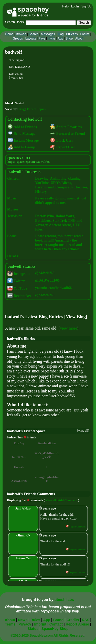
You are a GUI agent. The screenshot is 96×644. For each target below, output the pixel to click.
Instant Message (23, 141)
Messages (48, 34)
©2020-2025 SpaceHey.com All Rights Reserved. (48, 635)
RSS (86, 620)
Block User (62, 141)
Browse (21, 34)
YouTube (17, 288)
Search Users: (15, 22)
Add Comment (68, 500)
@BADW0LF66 (47, 280)
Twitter (16, 281)
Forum (85, 34)
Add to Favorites (66, 127)
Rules (35, 620)
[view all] (83, 431)
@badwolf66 (45, 295)
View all (51, 500)
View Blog (76, 317)
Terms (10, 624)
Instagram (18, 274)
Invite (51, 39)
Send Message (21, 134)
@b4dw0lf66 (45, 273)
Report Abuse (77, 624)
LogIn (75, 6)
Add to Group (21, 147)
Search (84, 23)
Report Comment (76, 527)
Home (9, 34)
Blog (60, 34)
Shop (69, 39)
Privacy (25, 624)
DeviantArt (19, 296)
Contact (56, 624)
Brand (58, 620)
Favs (42, 39)
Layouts (31, 39)
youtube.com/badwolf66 (53, 288)
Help (65, 6)
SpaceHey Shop (55, 629)
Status (33, 629)
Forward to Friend (68, 134)
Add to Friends (22, 127)
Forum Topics (36, 109)
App (60, 39)
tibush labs (64, 600)
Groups (18, 39)
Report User (63, 147)
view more (68, 328)
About (79, 39)
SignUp (86, 6)
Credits (73, 620)
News (23, 620)
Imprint (40, 624)
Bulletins (72, 34)
